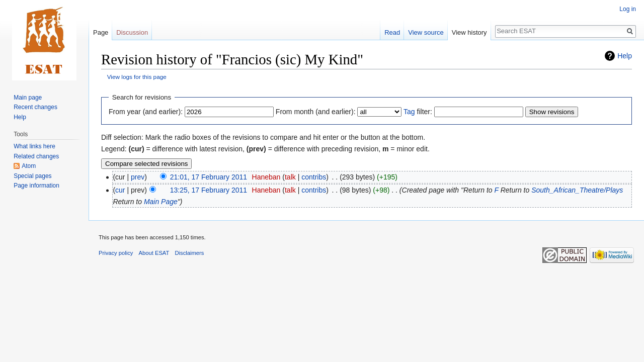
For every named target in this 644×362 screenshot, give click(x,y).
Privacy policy (116, 253)
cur (120, 190)
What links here (34, 146)
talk (290, 177)
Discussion (132, 32)
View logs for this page (137, 77)
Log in (628, 9)
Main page (28, 98)
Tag (409, 112)
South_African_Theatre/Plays (577, 190)
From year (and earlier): (146, 112)
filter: (418, 112)
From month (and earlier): (316, 112)
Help (625, 56)
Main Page (161, 202)
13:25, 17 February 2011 (209, 190)
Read (392, 32)
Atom (29, 166)
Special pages (32, 176)
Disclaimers (190, 253)
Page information (36, 186)
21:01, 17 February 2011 (209, 177)
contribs (314, 177)
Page (101, 32)
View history (469, 32)
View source (426, 32)
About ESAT (154, 253)
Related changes (36, 156)
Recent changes (35, 107)
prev (138, 177)
